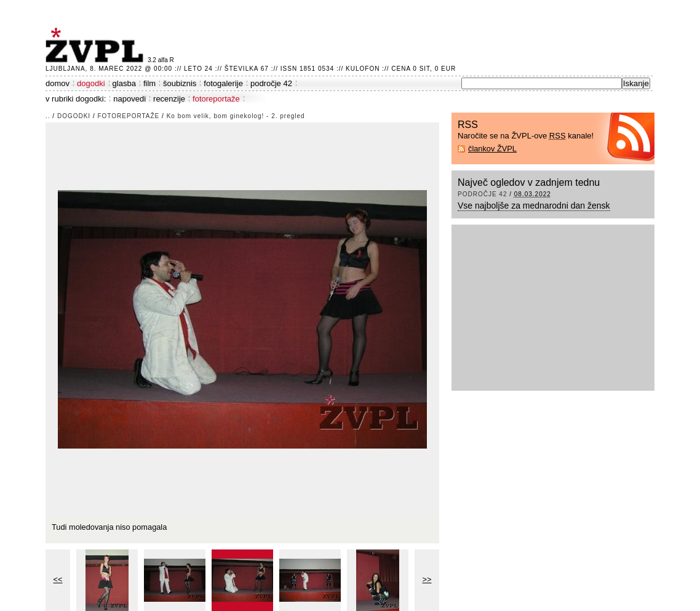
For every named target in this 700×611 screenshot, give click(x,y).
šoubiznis (180, 83)
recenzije (169, 99)
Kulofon (363, 69)
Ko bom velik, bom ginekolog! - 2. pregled (236, 116)
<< (58, 579)
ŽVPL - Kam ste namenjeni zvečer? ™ (97, 45)
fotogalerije (223, 83)
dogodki (91, 83)
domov (58, 83)
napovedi (129, 99)
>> (427, 579)
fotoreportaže (216, 99)
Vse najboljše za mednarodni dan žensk (534, 206)
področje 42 (271, 83)
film (149, 83)
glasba (124, 83)
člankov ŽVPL (492, 149)
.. (48, 116)
